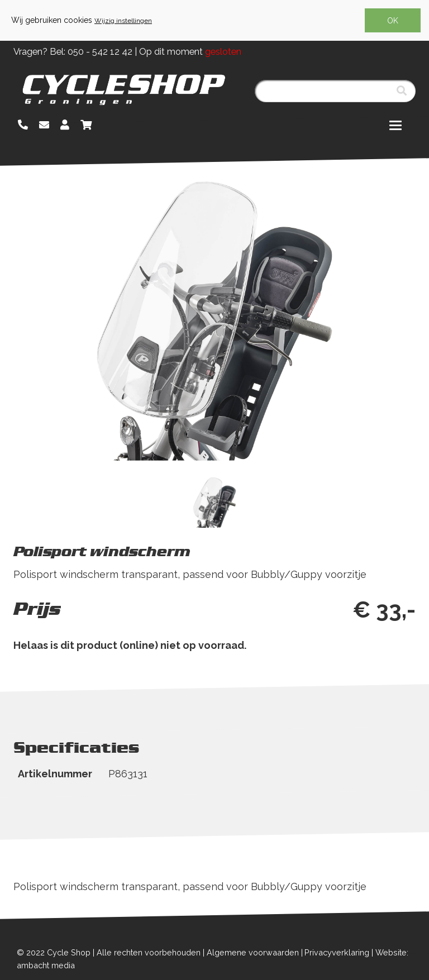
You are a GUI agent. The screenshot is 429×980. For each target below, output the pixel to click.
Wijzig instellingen (123, 21)
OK (393, 21)
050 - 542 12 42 (100, 52)
